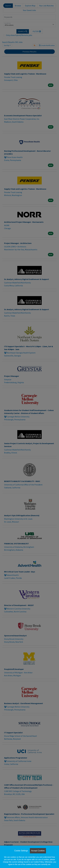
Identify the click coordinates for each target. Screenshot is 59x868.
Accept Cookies (38, 851)
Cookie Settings (21, 851)
